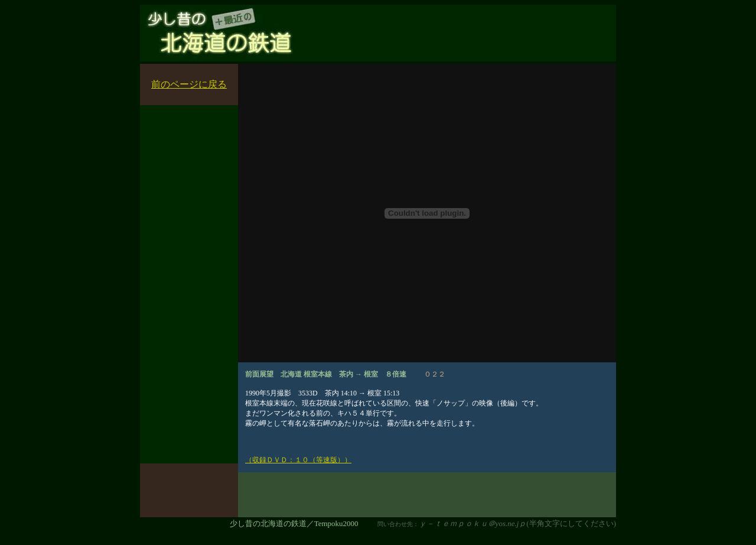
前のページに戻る (189, 84)
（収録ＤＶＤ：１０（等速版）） (298, 460)
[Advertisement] (473, 39)
